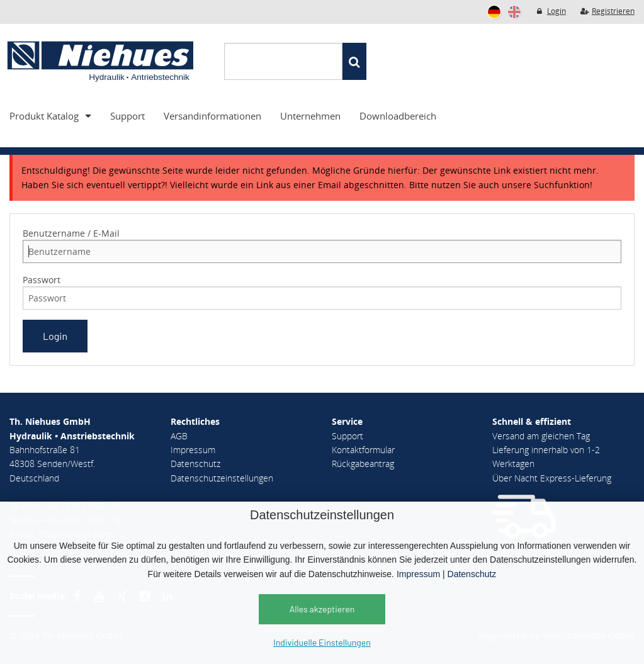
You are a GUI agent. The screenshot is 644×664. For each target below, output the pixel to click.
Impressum (418, 574)
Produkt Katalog (44, 116)
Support (127, 116)
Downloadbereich (398, 116)
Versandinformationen (212, 116)
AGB (179, 436)
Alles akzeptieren (322, 609)
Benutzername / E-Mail (71, 233)
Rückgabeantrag (363, 464)
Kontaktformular (363, 450)
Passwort (42, 280)
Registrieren (607, 11)
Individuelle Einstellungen (322, 642)
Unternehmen (310, 116)
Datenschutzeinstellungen (222, 478)
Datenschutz (472, 574)
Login (551, 11)
